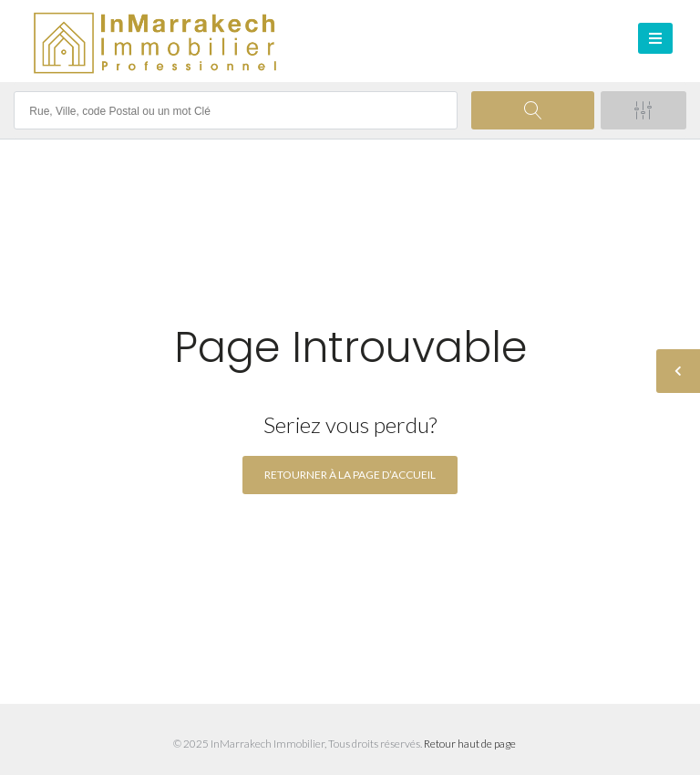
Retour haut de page (470, 744)
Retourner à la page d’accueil (350, 475)
